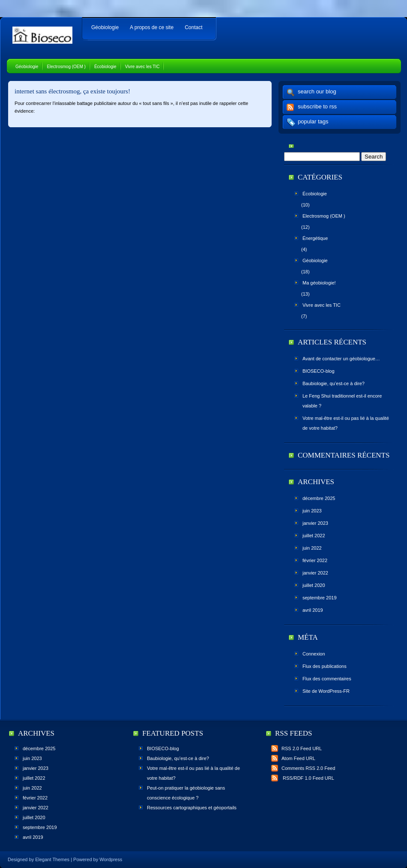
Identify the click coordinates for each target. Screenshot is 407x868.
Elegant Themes (52, 859)
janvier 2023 (315, 523)
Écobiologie (105, 67)
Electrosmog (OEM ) (66, 67)
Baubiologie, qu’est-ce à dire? (334, 383)
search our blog (317, 91)
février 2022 (315, 560)
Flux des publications (325, 666)
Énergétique (315, 238)
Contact (193, 27)
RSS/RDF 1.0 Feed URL (303, 778)
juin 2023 (312, 511)
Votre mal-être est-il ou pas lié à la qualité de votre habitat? (346, 423)
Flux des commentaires (327, 679)
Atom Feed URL (293, 758)
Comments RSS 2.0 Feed (303, 768)
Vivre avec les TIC (142, 67)
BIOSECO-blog (319, 371)
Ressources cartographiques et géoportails (192, 808)
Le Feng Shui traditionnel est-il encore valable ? (342, 401)
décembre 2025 (319, 498)
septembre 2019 (320, 598)
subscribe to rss (317, 106)
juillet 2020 (314, 585)
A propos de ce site (152, 27)
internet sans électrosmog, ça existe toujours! (72, 91)
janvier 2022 (315, 573)
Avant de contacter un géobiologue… (341, 359)
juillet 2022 (314, 536)
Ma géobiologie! (319, 283)
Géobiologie (105, 27)
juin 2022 (312, 548)
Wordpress (111, 859)
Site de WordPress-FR (326, 691)
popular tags (313, 121)
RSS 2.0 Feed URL (296, 748)
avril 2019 (313, 610)
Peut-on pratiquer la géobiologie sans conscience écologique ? (186, 793)
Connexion (314, 654)
